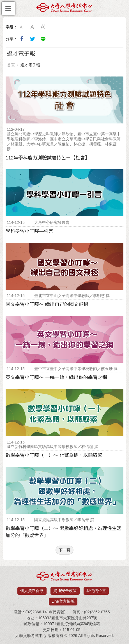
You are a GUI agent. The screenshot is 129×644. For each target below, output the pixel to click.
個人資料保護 (32, 591)
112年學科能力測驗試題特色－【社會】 (48, 158)
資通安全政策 (65, 591)
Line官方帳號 (63, 601)
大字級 (43, 27)
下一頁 (64, 550)
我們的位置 (96, 591)
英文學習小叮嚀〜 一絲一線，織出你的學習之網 (56, 378)
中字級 (33, 27)
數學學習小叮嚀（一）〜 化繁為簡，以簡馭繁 (54, 455)
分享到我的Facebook (22, 39)
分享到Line (43, 39)
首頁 (11, 65)
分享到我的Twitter (33, 39)
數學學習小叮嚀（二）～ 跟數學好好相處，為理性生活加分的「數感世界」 (64, 532)
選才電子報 (30, 65)
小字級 (22, 27)
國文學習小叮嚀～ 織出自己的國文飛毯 (47, 304)
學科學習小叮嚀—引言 (29, 231)
